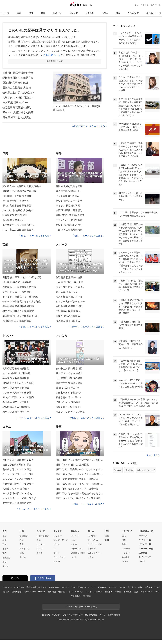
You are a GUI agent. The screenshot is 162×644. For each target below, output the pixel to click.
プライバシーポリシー (73, 615)
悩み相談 (52, 592)
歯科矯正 (127, 592)
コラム (105, 13)
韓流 (22, 553)
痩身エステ (76, 596)
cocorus (42, 592)
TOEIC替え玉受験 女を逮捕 (17, 196)
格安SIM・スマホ (152, 587)
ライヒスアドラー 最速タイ (70, 287)
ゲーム (57, 544)
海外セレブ (25, 549)
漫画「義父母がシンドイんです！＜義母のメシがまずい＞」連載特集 (80, 484)
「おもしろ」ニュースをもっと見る (86, 418)
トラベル (92, 549)
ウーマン (79, 592)
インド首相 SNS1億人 (67, 196)
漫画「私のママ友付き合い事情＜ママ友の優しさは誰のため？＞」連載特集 (80, 460)
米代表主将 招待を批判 (68, 191)
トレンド (73, 13)
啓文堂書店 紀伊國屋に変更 (17, 503)
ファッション (60, 557)
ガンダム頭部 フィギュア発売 (18, 397)
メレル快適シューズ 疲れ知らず (19, 498)
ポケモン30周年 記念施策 (16, 388)
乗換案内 (109, 592)
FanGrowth (54, 587)
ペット (74, 557)
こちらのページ (52, 55)
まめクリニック (68, 587)
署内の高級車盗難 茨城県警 (17, 206)
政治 (4, 544)
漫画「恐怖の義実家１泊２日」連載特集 (77, 479)
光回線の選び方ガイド (37, 587)
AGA (157, 592)
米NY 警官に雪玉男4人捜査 (70, 215)
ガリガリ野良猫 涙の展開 (69, 378)
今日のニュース (154, 13)
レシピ (89, 592)
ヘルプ (142, 561)
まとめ (6, 549)
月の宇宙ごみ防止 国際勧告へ (18, 230)
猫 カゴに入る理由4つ (67, 388)
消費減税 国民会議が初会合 (18, 73)
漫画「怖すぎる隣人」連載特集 (72, 465)
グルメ (57, 553)
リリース (143, 536)
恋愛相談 (62, 592)
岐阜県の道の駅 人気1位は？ (19, 93)
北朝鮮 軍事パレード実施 (69, 201)
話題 (107, 540)
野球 (39, 540)
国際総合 (7, 558)
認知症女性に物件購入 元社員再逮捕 (22, 186)
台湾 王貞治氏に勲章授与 (69, 210)
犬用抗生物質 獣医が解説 (69, 383)
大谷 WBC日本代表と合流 (70, 282)
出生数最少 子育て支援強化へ (18, 225)
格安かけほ (16, 592)
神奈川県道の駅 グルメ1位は (18, 493)
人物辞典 (143, 553)
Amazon (118, 470)
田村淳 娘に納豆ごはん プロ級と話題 (22, 277)
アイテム (113, 587)
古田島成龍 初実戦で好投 (69, 306)
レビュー (58, 536)
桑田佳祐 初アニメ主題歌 (16, 402)
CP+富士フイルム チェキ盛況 (18, 383)
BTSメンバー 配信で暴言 (69, 220)
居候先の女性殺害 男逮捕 (17, 88)
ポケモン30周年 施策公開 (16, 412)
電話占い (132, 587)
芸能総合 (24, 536)
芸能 (43, 13)
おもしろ (90, 13)
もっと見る (153, 455)
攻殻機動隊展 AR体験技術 (16, 407)
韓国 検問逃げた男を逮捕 (69, 186)
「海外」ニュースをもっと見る (88, 236)
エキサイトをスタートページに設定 (81, 607)
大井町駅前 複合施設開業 (16, 368)
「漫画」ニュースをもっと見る (88, 504)
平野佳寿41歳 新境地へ (68, 311)
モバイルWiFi (30, 592)
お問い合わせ (114, 615)
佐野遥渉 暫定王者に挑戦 (17, 107)
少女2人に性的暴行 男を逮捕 (18, 210)
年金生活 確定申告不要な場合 (18, 484)
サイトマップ (145, 557)
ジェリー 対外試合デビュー (70, 301)
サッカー (41, 544)
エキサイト (156, 5)
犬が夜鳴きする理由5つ (68, 393)
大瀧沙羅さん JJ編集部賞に (17, 321)
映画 (22, 540)
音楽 (22, 544)
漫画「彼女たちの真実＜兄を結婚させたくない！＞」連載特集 (80, 493)
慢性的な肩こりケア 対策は (17, 469)
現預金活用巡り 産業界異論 (18, 78)
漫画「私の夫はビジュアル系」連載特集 (77, 489)
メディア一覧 (145, 544)
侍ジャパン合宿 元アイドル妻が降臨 (22, 301)
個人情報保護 (91, 615)
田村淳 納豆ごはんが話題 (17, 117)
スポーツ (57, 13)
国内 (19, 13)
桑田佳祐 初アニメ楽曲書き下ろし (20, 316)
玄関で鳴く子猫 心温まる (69, 407)
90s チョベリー (95, 553)
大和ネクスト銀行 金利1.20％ (18, 460)
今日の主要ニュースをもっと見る (89, 126)
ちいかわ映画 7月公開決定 (16, 373)
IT (55, 549)
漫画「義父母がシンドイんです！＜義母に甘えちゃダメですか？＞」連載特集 (80, 474)
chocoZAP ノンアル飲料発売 (18, 479)
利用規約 (56, 615)
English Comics (78, 553)
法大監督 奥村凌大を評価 (69, 297)
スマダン (92, 536)
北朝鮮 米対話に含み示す (69, 225)
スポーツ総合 (43, 536)
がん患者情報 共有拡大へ (16, 201)
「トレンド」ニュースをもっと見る (32, 418)
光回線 (6, 592)
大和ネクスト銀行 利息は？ (18, 98)
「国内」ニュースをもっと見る (35, 236)
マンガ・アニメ (61, 540)
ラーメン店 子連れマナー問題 (18, 474)
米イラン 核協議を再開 (68, 206)
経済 (4, 540)
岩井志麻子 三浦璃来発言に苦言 (19, 287)
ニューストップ (142, 5)
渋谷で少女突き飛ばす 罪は (17, 465)
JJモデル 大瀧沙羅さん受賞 (18, 112)
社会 (4, 536)
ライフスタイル (95, 544)
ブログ (122, 587)
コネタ (74, 540)
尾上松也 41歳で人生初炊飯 (17, 282)
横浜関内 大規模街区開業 (16, 378)
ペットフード (146, 592)
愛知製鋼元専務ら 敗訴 (15, 83)
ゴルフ (40, 549)
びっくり (75, 536)
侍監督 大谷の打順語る (68, 316)
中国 (4, 562)
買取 (140, 587)
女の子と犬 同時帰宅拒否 (69, 368)
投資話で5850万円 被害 (15, 215)
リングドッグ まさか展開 (69, 373)
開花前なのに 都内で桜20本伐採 (19, 191)
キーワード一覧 (146, 549)
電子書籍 (87, 596)
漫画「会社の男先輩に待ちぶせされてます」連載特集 (80, 469)
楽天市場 (129, 470)
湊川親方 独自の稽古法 (68, 321)
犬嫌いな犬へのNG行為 (68, 402)
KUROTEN (19, 587)
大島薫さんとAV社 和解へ (16, 489)
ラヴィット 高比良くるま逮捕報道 (20, 297)
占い (71, 592)
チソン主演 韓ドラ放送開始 (17, 292)
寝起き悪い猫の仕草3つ (68, 397)
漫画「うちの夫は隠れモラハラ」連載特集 (78, 498)
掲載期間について (55, 61)
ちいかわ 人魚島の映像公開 (17, 393)
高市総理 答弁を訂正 (13, 220)
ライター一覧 (145, 540)
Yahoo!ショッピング (146, 470)
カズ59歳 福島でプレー (16, 102)
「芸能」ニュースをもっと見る (35, 327)
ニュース (5, 13)
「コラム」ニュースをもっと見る (34, 509)
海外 (31, 13)
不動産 (118, 592)
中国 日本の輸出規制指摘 (69, 230)
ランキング (133, 13)
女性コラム (93, 540)
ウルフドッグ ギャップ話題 (70, 412)
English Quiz (76, 549)
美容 (136, 592)
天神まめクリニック (87, 587)
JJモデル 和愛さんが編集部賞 (18, 311)
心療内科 (102, 587)
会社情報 (46, 615)
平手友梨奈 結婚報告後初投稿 (18, 306)
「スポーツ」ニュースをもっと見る (86, 327)
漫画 (118, 13)
